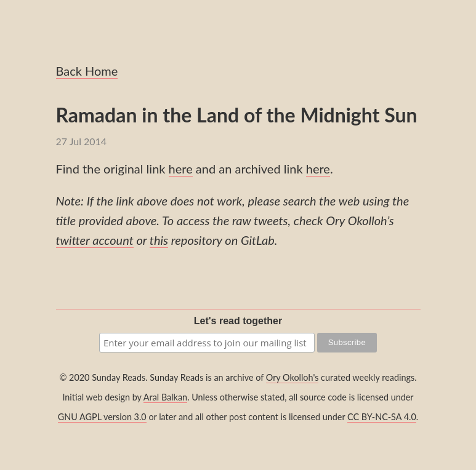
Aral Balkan (165, 397)
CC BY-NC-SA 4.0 (382, 417)
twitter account (95, 240)
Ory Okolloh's (292, 377)
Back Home (87, 71)
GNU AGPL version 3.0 (102, 417)
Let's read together (238, 321)
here (181, 169)
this (159, 240)
